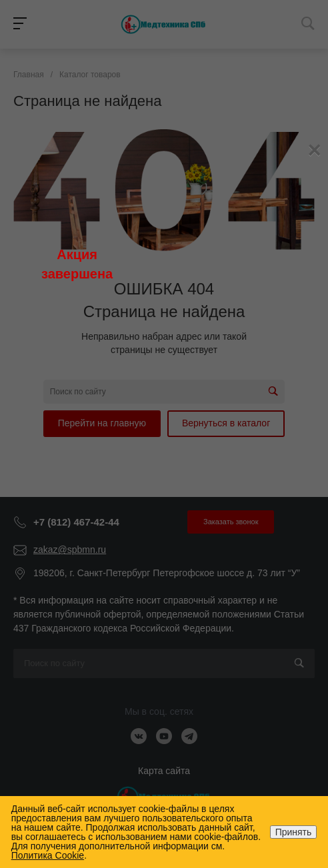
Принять (294, 832)
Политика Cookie (48, 855)
